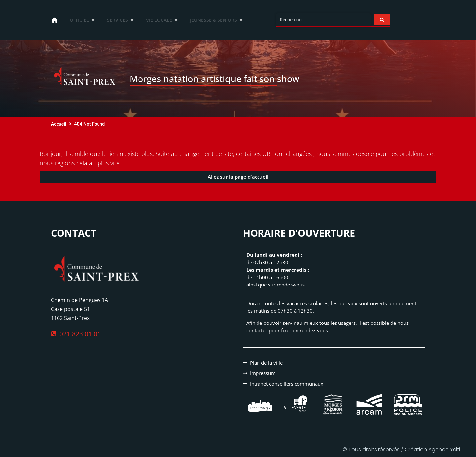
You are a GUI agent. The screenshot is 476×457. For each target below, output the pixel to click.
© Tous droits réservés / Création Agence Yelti (401, 450)
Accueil (59, 124)
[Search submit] (381, 20)
